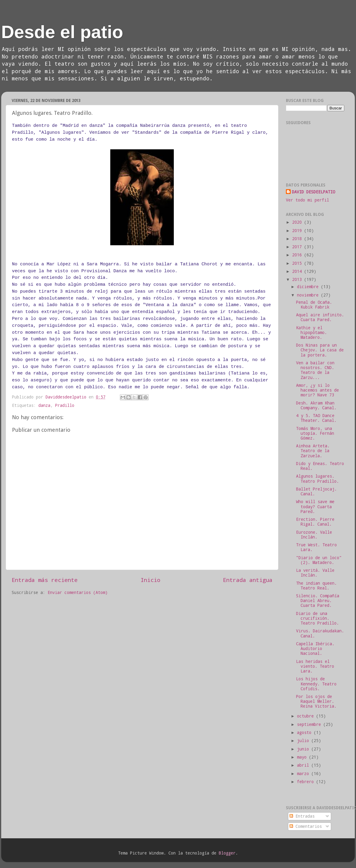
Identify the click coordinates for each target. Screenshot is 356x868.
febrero (307, 782)
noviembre (309, 295)
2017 (298, 247)
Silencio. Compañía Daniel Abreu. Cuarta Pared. (318, 601)
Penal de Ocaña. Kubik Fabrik (314, 305)
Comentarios (306, 826)
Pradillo (65, 405)
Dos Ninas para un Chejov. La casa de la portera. (320, 350)
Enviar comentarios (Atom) (78, 592)
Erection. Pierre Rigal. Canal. (315, 522)
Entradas (302, 816)
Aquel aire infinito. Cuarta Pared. (320, 317)
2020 (298, 222)
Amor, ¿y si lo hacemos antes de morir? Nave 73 (317, 390)
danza (44, 405)
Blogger (227, 853)
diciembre (309, 287)
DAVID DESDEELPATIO (313, 192)
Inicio (150, 580)
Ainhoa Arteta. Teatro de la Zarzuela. (313, 451)
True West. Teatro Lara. (316, 547)
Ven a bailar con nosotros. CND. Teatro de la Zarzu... (315, 370)
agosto (305, 732)
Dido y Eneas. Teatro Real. (320, 466)
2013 (298, 279)
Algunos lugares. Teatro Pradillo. (317, 479)
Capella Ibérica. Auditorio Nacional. (315, 649)
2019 (298, 231)
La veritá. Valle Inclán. (315, 573)
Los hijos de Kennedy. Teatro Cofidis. (316, 684)
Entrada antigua (248, 580)
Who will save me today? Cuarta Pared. (315, 506)
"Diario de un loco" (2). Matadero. (319, 560)
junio (304, 749)
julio (304, 741)
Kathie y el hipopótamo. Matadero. (311, 333)
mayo (303, 757)
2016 (298, 255)
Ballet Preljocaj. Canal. (316, 491)
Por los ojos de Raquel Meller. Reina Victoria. (316, 701)
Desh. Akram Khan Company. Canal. (316, 405)
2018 (298, 239)
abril (304, 765)
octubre (307, 716)
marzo (304, 774)
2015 (298, 263)
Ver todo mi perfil (307, 200)
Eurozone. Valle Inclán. (314, 535)
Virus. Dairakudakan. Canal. (320, 633)
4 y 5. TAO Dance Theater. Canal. (316, 418)
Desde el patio (62, 32)
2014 (298, 271)
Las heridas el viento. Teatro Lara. (315, 666)
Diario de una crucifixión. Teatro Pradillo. (317, 618)
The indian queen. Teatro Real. (316, 586)
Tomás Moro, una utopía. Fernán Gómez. (315, 433)
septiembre (310, 724)
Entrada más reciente (45, 580)
